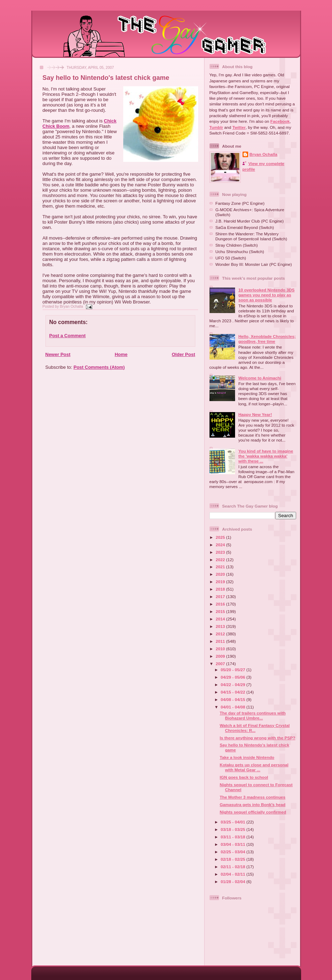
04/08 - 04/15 (234, 699)
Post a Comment (68, 336)
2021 (221, 567)
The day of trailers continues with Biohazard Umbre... (253, 715)
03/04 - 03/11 (234, 844)
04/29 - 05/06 (234, 677)
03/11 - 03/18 (234, 837)
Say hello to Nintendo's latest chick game (106, 78)
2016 (221, 604)
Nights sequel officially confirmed (253, 812)
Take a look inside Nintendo (247, 757)
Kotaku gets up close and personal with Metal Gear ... (254, 767)
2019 (221, 582)
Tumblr (216, 127)
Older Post (184, 354)
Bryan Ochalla (264, 154)
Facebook (280, 121)
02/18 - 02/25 (234, 859)
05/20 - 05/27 (234, 670)
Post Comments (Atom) (99, 367)
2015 (221, 611)
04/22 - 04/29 (234, 685)
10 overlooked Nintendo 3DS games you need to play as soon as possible (266, 295)
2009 (221, 656)
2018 (221, 589)
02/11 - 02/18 (234, 867)
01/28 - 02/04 (234, 882)
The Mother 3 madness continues (253, 797)
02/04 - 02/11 (234, 874)
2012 (221, 634)
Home (121, 354)
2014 (221, 619)
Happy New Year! (255, 414)
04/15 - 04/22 (234, 692)
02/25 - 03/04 (234, 852)
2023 (221, 552)
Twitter (239, 127)
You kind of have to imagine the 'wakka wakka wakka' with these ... (266, 456)
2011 (221, 641)
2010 (221, 649)
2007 (221, 664)
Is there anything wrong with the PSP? (258, 738)
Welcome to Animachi (260, 378)
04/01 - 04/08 (234, 707)
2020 (221, 574)
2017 (221, 596)
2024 (221, 545)
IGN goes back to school (244, 777)
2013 (221, 626)
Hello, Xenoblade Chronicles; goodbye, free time (267, 339)
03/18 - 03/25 (234, 829)
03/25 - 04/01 (234, 822)
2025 (221, 537)
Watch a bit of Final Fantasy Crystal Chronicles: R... (255, 728)
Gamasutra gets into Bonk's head (253, 804)
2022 (221, 560)
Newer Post (58, 354)
